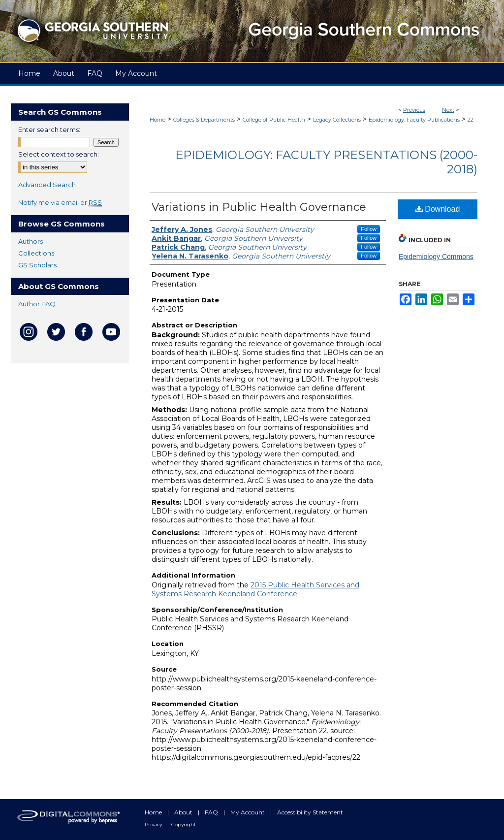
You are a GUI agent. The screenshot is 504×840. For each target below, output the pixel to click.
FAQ (212, 812)
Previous (414, 110)
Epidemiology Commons (436, 257)
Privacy (154, 824)
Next (448, 110)
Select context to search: (59, 154)
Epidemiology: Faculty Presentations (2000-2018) (326, 162)
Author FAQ (37, 304)
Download (438, 209)
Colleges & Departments (204, 120)
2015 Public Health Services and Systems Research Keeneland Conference (255, 589)
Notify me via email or (60, 202)
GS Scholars (37, 265)
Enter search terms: (49, 129)
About (184, 812)
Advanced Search (47, 185)
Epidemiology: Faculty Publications (414, 120)
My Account (248, 812)
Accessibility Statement (310, 812)
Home (157, 120)
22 (471, 120)
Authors (31, 241)
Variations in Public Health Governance (259, 207)
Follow (369, 229)
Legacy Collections (337, 120)
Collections (36, 253)
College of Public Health (274, 120)
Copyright (184, 824)
